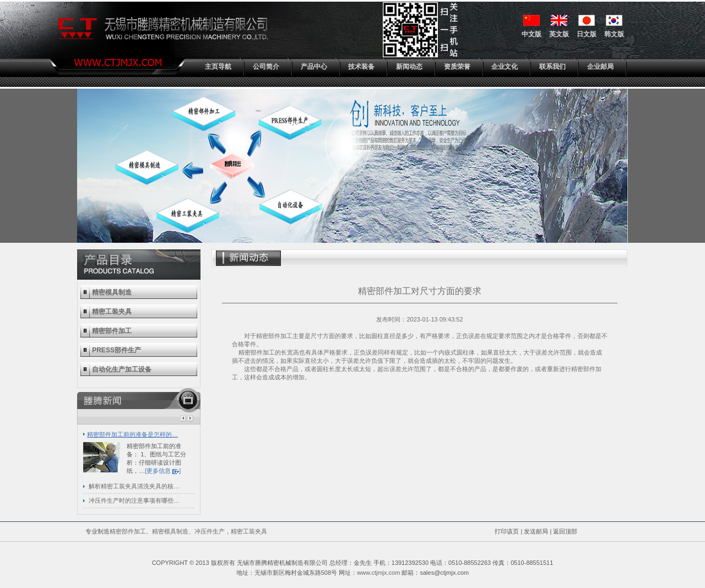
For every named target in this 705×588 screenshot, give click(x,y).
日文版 (587, 34)
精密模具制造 (170, 531)
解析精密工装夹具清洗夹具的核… (134, 486)
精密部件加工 (257, 352)
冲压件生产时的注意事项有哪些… (134, 500)
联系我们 (552, 67)
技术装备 (361, 67)
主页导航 (218, 67)
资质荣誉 (457, 67)
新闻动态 (409, 67)
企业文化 (505, 67)
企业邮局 (600, 67)
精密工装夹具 (249, 531)
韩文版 (614, 34)
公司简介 (266, 67)
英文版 (559, 34)
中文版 (532, 34)
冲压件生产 (210, 531)
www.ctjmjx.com (378, 573)
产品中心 (314, 67)
